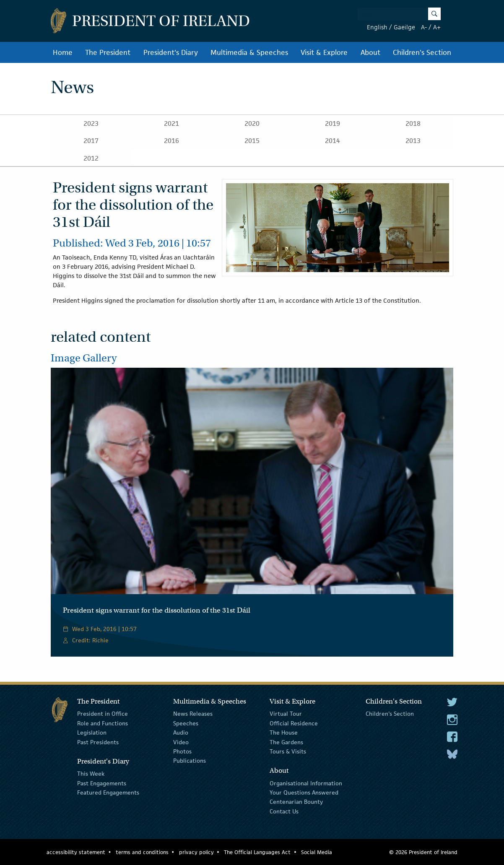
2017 (91, 141)
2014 (333, 141)
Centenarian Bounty (296, 802)
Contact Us (284, 811)
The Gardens (286, 742)
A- (424, 27)
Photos (182, 751)
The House (284, 733)
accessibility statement (76, 852)
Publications (190, 761)
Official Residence (294, 723)
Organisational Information (306, 783)
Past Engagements (102, 783)
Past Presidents (98, 742)
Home (63, 52)
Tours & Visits (288, 751)
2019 (333, 123)
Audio (181, 733)
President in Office (103, 714)
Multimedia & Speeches (249, 52)
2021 (171, 123)
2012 (91, 158)
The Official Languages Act (257, 852)
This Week (91, 774)
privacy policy (196, 852)
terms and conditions (142, 852)
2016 (171, 141)
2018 (413, 123)
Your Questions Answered (304, 792)
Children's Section (422, 52)
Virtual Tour (286, 714)
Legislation (92, 733)
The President (108, 52)
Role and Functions (103, 723)
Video (181, 742)
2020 (252, 123)
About (370, 52)
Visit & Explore (324, 52)
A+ (437, 27)
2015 (252, 141)
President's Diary (171, 52)
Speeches (186, 723)
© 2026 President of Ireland (423, 852)
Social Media (317, 852)
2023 (91, 123)
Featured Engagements (108, 792)
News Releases (193, 714)
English (377, 27)
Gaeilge (404, 27)
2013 (413, 141)
